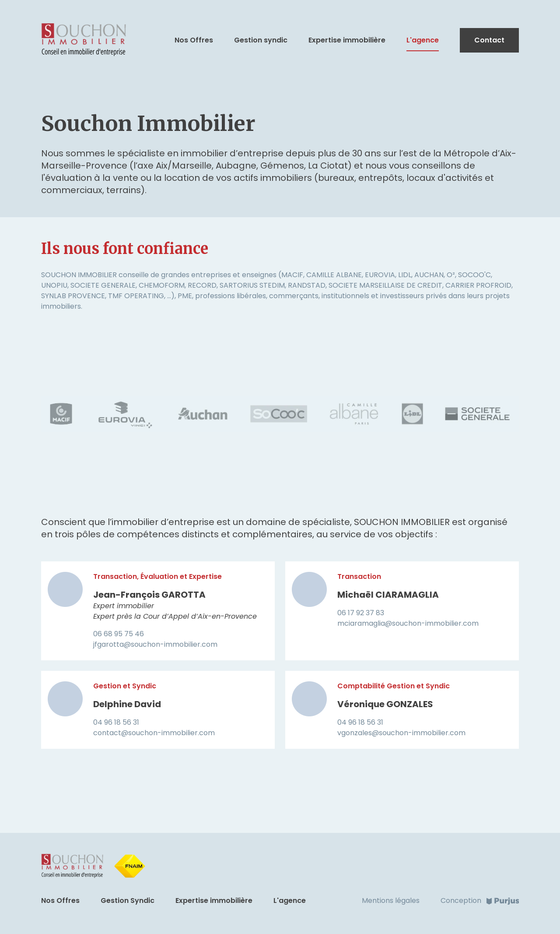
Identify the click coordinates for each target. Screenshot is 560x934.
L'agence (423, 40)
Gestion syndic (261, 40)
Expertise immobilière (347, 40)
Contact (489, 40)
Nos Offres (194, 40)
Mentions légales (391, 901)
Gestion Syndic (128, 901)
